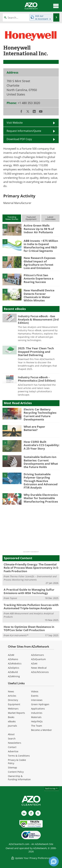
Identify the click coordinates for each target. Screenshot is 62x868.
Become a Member (41, 730)
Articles (12, 696)
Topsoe (13, 598)
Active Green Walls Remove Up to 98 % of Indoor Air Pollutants (39, 229)
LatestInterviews (50, 218)
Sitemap (12, 768)
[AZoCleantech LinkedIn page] (24, 813)
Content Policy (16, 772)
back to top (52, 788)
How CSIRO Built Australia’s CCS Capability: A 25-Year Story (42, 445)
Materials (36, 717)
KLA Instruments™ (19, 635)
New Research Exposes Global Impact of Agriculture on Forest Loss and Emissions (40, 263)
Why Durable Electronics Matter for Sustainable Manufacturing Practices (41, 498)
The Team (37, 726)
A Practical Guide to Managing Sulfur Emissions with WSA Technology (29, 591)
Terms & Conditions (19, 756)
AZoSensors (38, 655)
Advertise (13, 751)
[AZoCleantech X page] (38, 813)
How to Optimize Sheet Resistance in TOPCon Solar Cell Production (29, 628)
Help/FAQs (37, 721)
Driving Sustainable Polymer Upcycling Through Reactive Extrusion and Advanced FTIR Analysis (41, 481)
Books (11, 717)
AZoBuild (13, 672)
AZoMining (14, 676)
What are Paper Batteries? (34, 428)
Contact (12, 747)
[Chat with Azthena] (54, 861)
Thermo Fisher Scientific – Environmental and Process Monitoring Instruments (30, 578)
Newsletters (15, 743)
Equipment (14, 704)
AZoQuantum (38, 659)
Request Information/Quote (24, 131)
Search (12, 739)
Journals (12, 726)
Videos (35, 691)
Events (35, 696)
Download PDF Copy (19, 139)
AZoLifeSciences (40, 672)
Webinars (13, 709)
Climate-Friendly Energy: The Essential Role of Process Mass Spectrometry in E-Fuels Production (31, 568)
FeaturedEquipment (31, 218)
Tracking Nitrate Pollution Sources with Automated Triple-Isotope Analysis (31, 607)
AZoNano (13, 659)
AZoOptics (14, 668)
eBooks (12, 721)
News (11, 691)
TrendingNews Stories (12, 218)
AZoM (11, 655)
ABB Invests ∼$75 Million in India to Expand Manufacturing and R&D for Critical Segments (41, 246)
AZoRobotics (15, 663)
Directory (13, 700)
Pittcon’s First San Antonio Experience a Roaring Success (39, 279)
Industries (37, 713)
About (11, 734)
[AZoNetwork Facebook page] (31, 813)
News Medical (39, 668)
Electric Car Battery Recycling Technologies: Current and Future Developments (40, 414)
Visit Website (15, 123)
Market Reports (16, 713)
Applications (38, 709)
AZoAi (34, 663)
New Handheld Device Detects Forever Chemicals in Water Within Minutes (39, 295)
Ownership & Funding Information (19, 778)
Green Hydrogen (40, 704)
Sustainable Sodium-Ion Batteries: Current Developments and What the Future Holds (41, 462)
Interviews (37, 700)
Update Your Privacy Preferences (31, 858)
